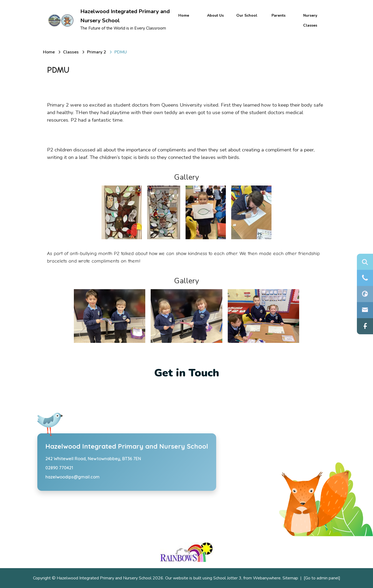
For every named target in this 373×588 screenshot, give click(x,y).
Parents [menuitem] (278, 15)
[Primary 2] (97, 52)
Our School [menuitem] (247, 15)
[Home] (49, 52)
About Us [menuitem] (215, 15)
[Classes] (71, 52)
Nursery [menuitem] (310, 15)
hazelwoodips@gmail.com (73, 477)
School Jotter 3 (227, 578)
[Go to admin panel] (322, 578)
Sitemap (290, 578)
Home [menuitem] (184, 15)
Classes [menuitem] (310, 25)
